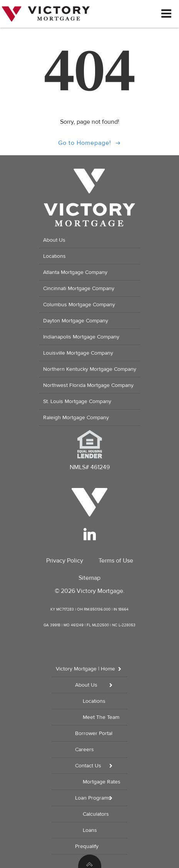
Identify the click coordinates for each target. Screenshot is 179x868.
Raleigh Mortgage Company (76, 417)
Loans (90, 830)
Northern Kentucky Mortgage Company (90, 369)
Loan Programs (101, 798)
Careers (84, 749)
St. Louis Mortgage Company (77, 401)
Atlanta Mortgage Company (75, 272)
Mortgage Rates (102, 782)
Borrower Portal (94, 733)
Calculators (96, 814)
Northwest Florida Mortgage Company (88, 385)
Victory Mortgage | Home (92, 669)
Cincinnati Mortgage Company (79, 288)
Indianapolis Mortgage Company (81, 337)
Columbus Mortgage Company (79, 305)
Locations (54, 256)
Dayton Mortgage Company (76, 321)
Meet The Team (101, 717)
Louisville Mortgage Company (78, 353)
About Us (54, 240)
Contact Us (101, 766)
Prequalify (87, 846)
